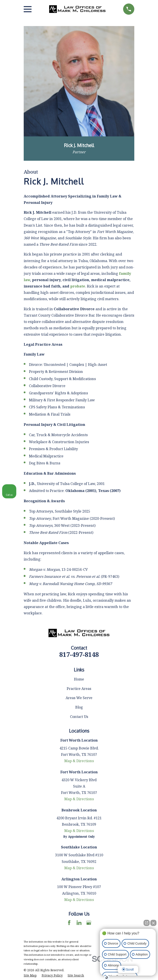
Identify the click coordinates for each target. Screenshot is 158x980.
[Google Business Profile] (89, 923)
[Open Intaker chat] (107, 978)
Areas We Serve (79, 698)
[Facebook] (69, 923)
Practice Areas (79, 689)
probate (78, 286)
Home (79, 679)
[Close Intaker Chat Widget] (153, 923)
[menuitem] (30, 975)
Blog (79, 707)
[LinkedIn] (79, 923)
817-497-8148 (79, 654)
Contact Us (79, 717)
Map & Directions (79, 761)
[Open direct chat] (147, 923)
